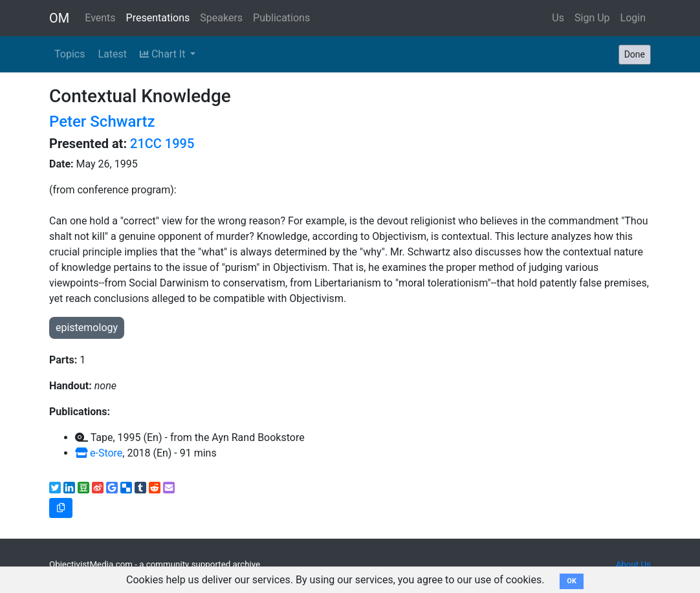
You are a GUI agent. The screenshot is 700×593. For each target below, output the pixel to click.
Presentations (158, 18)
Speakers (221, 18)
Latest (112, 54)
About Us (633, 564)
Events (100, 18)
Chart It (164, 54)
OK (572, 581)
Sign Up (592, 18)
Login (633, 18)
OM (59, 18)
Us (558, 18)
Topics (70, 54)
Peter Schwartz (102, 122)
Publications (281, 18)
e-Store (99, 453)
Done (635, 54)
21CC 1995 (162, 144)
